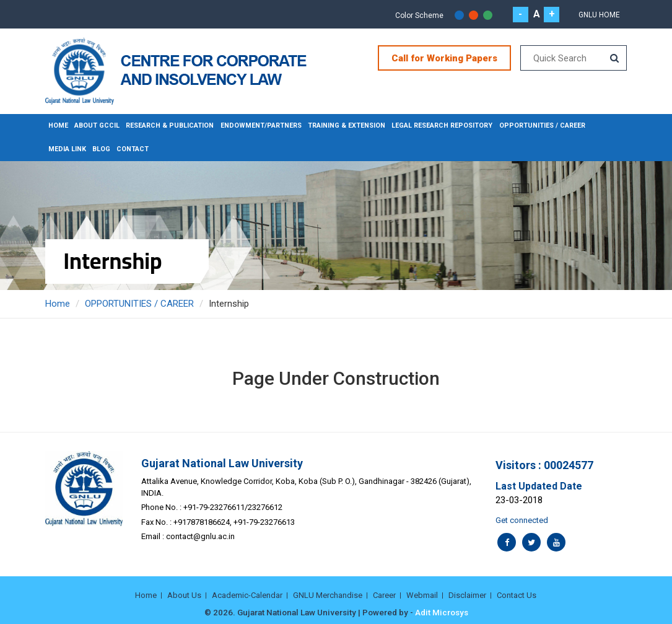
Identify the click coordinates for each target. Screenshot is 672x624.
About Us (184, 595)
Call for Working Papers (444, 58)
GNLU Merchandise (328, 595)
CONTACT (133, 149)
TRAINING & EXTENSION (347, 125)
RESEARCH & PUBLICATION (170, 125)
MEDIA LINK (67, 149)
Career (384, 595)
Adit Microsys (442, 612)
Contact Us (517, 595)
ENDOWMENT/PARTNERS (262, 125)
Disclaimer (467, 595)
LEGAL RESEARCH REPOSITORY (443, 125)
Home (58, 125)
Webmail (422, 595)
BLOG (101, 149)
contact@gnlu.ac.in (200, 536)
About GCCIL (97, 125)
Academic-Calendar (247, 595)
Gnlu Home (599, 15)
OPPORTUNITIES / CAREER (543, 125)
